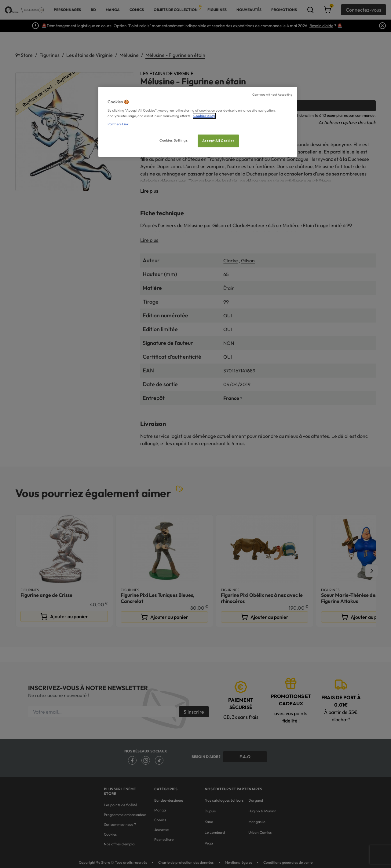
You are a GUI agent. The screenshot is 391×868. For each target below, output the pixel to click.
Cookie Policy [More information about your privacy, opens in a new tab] (204, 116)
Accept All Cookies (218, 141)
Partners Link (118, 124)
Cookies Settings (174, 140)
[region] (198, 122)
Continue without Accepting (272, 94)
